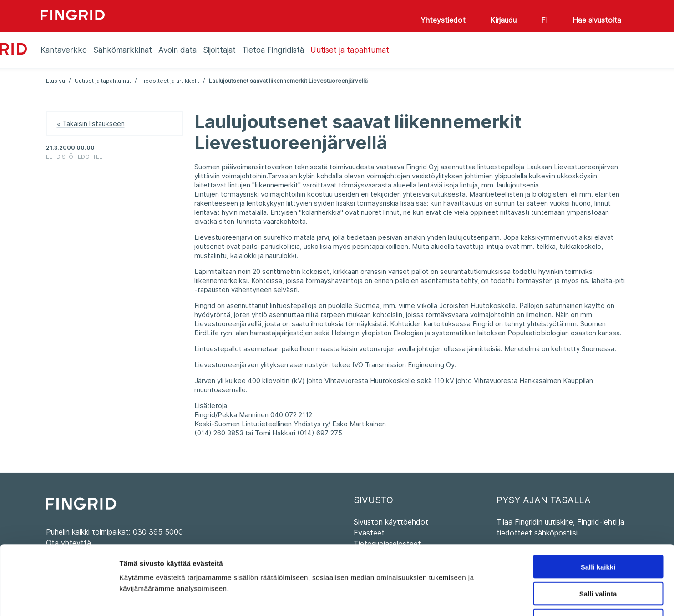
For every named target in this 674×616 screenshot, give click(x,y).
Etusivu (56, 81)
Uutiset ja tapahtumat (103, 81)
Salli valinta (598, 531)
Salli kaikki (598, 504)
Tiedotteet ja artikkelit (170, 81)
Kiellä (598, 558)
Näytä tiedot (487, 598)
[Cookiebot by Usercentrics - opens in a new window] (59, 598)
